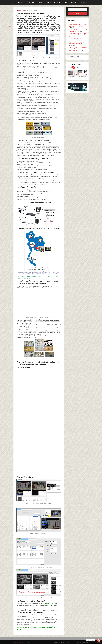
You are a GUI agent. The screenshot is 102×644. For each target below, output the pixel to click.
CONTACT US (83, 2)
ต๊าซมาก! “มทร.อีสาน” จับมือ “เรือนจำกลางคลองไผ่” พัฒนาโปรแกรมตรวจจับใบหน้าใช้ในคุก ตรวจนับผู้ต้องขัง (78, 25)
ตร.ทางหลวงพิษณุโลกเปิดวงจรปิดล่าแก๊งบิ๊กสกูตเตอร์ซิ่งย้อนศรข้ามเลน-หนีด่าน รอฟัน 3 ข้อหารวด (78, 49)
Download (57, 2)
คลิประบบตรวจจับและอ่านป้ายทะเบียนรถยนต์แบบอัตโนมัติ (39, 598)
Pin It (9, 26)
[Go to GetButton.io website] (99, 643)
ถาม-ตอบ (66, 2)
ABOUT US (74, 2)
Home (20, 11)
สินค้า (48, 2)
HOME (33, 2)
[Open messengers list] (99, 640)
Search (77, 14)
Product (40, 2)
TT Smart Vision (22, 2)
